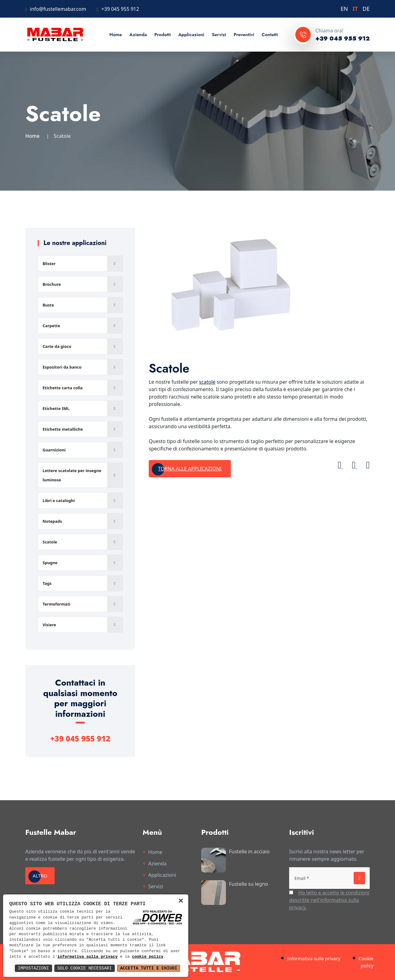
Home (116, 35)
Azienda (138, 35)
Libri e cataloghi (59, 501)
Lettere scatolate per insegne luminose (72, 475)
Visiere (49, 625)
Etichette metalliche (63, 429)
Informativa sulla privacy (314, 958)
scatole (207, 382)
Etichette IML (56, 408)
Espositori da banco (62, 367)
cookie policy (148, 957)
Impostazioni (33, 968)
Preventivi (244, 35)
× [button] (181, 901)
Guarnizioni (54, 450)
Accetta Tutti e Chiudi (149, 968)
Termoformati (56, 604)
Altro (42, 876)
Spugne (50, 563)
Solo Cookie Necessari (85, 968)
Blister (49, 264)
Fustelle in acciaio (249, 851)
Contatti (270, 35)
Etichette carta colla (63, 388)
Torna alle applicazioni (190, 469)
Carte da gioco (57, 346)
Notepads (52, 521)
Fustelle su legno (248, 884)
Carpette (51, 326)
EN (344, 9)
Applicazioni (191, 35)
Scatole (50, 542)
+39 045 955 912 (120, 9)
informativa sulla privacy (87, 957)
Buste (48, 305)
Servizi (219, 35)
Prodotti (163, 35)
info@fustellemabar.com (58, 9)
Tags (47, 583)
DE (366, 9)
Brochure (52, 284)
